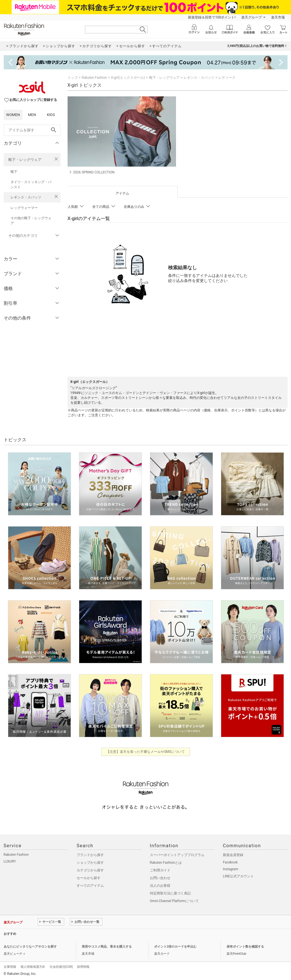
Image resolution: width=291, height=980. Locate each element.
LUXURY (10, 861)
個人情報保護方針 (33, 967)
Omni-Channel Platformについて (174, 901)
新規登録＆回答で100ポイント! (212, 17)
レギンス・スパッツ (26, 197)
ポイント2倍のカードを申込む (175, 947)
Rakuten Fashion (94, 78)
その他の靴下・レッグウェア (31, 221)
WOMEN (13, 115)
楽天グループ (252, 17)
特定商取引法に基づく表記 (170, 893)
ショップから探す (90, 863)
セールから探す (89, 878)
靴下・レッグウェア (25, 160)
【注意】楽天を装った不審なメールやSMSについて (145, 752)
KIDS (51, 115)
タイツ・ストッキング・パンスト (31, 185)
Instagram (231, 869)
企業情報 (10, 967)
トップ (73, 78)
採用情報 (83, 967)
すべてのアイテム (90, 886)
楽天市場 (278, 17)
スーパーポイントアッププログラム (177, 855)
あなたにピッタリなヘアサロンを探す (30, 947)
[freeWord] (32, 130)
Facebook (230, 862)
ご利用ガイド (160, 870)
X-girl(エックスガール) (128, 78)
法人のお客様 (160, 886)
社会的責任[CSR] (61, 967)
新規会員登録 (233, 855)
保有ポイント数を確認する (245, 947)
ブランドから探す (90, 855)
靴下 (14, 172)
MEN (32, 115)
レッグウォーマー (24, 208)
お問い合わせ (160, 878)
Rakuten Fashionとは (166, 863)
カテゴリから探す (90, 870)
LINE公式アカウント (238, 876)
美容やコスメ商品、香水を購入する (107, 947)
